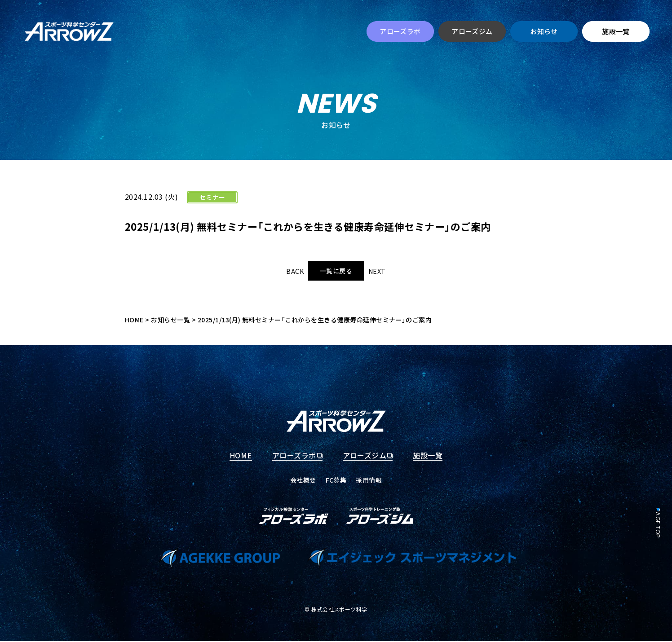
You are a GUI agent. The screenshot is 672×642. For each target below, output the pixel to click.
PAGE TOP (658, 523)
